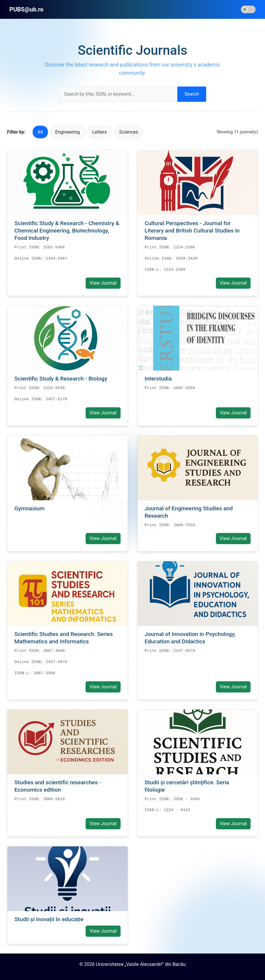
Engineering (68, 132)
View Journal (103, 283)
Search (192, 94)
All (40, 132)
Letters (100, 132)
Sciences (129, 132)
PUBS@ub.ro (26, 9)
